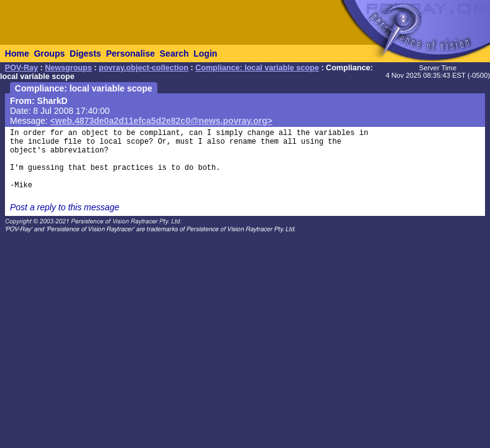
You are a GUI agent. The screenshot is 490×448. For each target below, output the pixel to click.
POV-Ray (21, 68)
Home (17, 54)
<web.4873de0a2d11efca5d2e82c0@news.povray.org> (161, 121)
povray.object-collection (144, 68)
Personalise (130, 54)
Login (205, 54)
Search (174, 54)
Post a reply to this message (65, 207)
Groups (49, 54)
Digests (86, 54)
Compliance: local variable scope (257, 68)
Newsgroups (68, 68)
